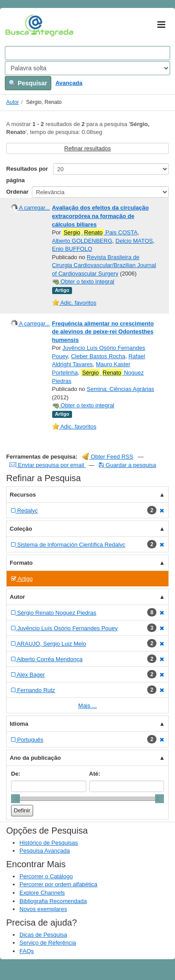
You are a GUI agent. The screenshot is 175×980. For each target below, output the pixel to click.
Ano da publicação (35, 758)
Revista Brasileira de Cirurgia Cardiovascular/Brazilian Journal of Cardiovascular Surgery (104, 265)
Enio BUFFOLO (72, 249)
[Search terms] (87, 53)
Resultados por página (27, 174)
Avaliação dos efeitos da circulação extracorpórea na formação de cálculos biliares (101, 216)
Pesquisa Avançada (45, 851)
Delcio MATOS (134, 241)
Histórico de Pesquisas (49, 843)
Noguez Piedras (98, 377)
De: (16, 774)
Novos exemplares (43, 909)
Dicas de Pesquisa (43, 935)
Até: (95, 774)
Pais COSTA (100, 233)
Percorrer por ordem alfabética (58, 884)
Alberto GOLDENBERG (82, 241)
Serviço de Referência (48, 943)
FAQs (27, 951)
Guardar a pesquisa (127, 465)
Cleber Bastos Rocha (98, 356)
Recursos (23, 495)
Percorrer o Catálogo (46, 876)
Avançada (69, 83)
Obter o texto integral (83, 281)
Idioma (19, 724)
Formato (21, 563)
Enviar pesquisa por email (48, 465)
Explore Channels (42, 893)
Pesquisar (28, 83)
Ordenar (17, 192)
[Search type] (87, 68)
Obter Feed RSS (108, 457)
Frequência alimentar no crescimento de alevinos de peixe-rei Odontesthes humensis (103, 332)
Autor (13, 102)
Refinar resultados (87, 148)
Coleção (21, 529)
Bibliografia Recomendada (53, 901)
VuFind (19, 25)
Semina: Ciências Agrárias (120, 389)
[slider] (15, 799)
